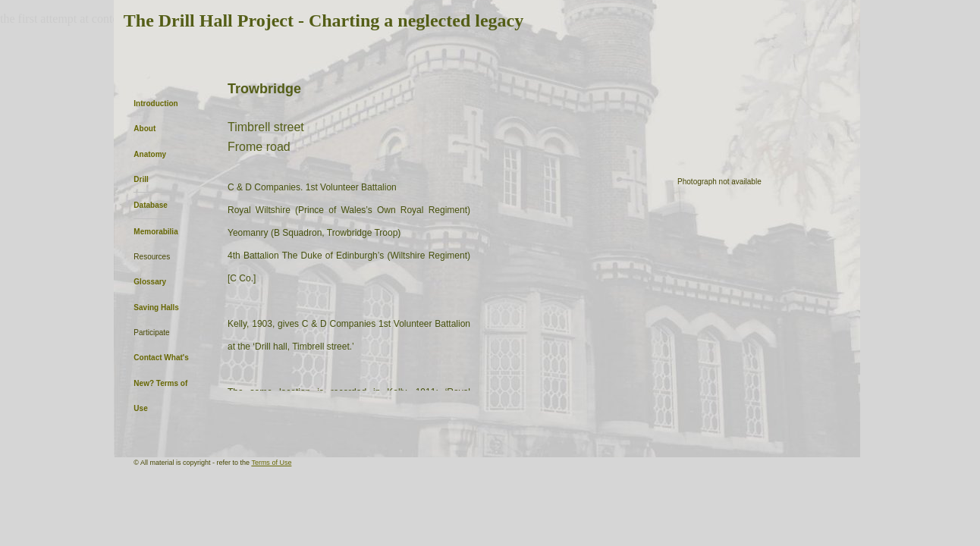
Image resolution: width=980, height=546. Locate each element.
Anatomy (150, 154)
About (144, 129)
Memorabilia (155, 232)
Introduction (155, 104)
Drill (141, 179)
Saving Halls (156, 308)
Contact (148, 358)
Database (150, 205)
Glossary (150, 282)
